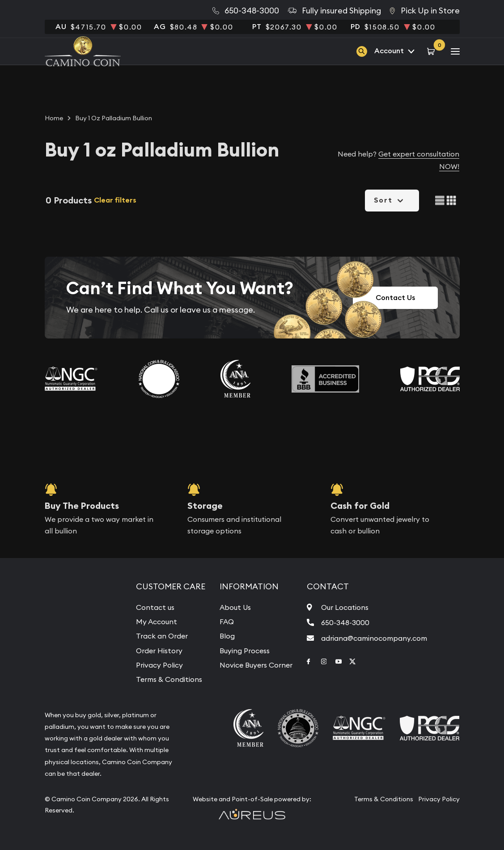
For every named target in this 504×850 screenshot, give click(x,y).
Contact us (155, 607)
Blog (227, 636)
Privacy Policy (159, 665)
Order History (159, 651)
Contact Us (395, 298)
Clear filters (115, 200)
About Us (235, 607)
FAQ (227, 622)
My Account (157, 622)
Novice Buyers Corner (256, 665)
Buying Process (245, 651)
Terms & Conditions (169, 679)
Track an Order (162, 636)
